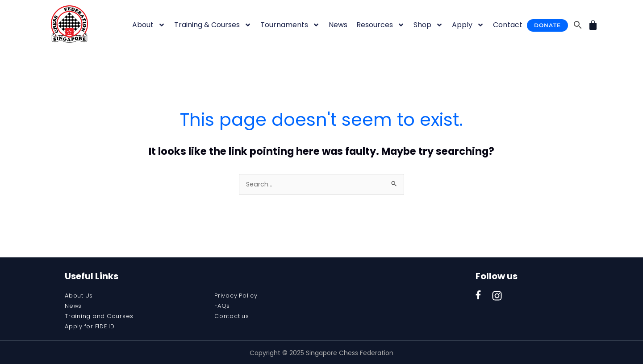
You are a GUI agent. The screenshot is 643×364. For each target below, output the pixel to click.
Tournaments (290, 25)
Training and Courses (102, 316)
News (338, 25)
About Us (80, 296)
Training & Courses (213, 25)
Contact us (234, 316)
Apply (468, 25)
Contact (508, 25)
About (149, 25)
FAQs (223, 306)
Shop (428, 25)
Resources (380, 25)
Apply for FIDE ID (92, 326)
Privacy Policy (238, 296)
